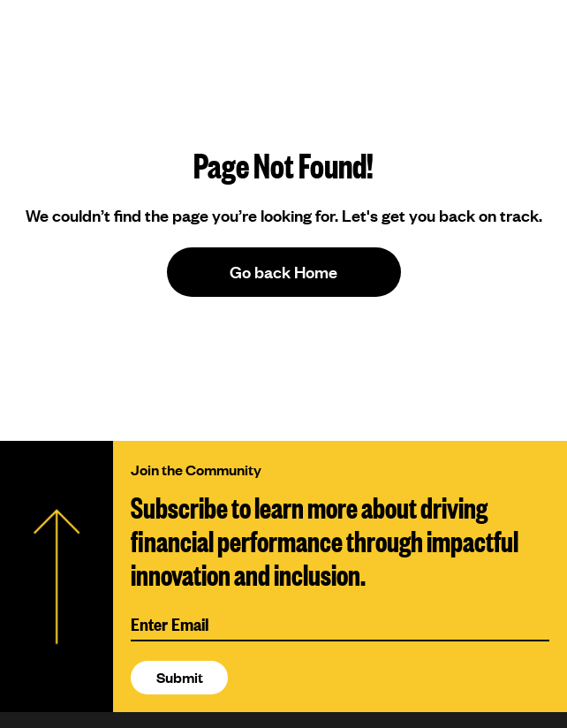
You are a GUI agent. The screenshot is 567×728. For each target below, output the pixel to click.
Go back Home (283, 272)
